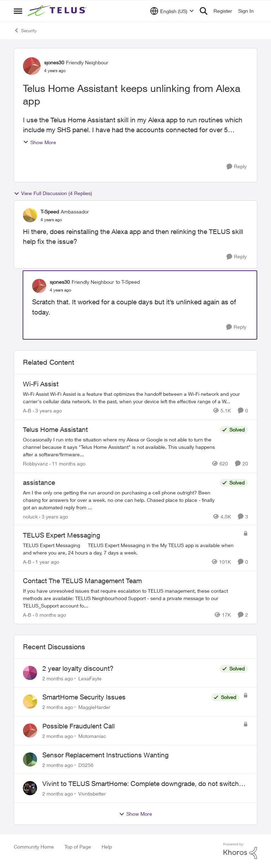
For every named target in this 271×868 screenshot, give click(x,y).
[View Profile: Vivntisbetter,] (30, 788)
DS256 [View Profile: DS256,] (86, 765)
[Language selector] (172, 11)
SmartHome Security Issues (84, 697)
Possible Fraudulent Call (79, 726)
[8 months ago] (49, 615)
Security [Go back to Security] (25, 30)
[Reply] (237, 167)
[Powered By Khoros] (240, 851)
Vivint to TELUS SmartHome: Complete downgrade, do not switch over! (141, 784)
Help (107, 847)
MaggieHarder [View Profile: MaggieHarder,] (94, 707)
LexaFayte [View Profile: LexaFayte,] (90, 678)
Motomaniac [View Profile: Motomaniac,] (92, 736)
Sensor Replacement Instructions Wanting (106, 755)
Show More (40, 142)
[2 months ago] (58, 678)
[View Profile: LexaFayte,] (30, 673)
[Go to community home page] (58, 11)
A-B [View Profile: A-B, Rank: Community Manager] (27, 410)
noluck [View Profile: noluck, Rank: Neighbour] (30, 516)
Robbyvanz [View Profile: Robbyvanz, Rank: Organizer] (35, 464)
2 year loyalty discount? (78, 668)
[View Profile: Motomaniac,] (30, 731)
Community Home (34, 847)
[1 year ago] (46, 562)
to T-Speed (128, 282)
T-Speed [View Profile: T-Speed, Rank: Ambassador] (50, 212)
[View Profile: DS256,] (30, 759)
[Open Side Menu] (18, 11)
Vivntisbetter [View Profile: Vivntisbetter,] (92, 794)
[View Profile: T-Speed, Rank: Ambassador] (30, 215)
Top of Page (78, 847)
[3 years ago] (47, 410)
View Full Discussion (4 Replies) (53, 193)
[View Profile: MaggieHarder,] (30, 702)
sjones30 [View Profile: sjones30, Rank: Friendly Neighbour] (54, 62)
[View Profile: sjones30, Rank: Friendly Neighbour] (32, 66)
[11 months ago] (67, 464)
